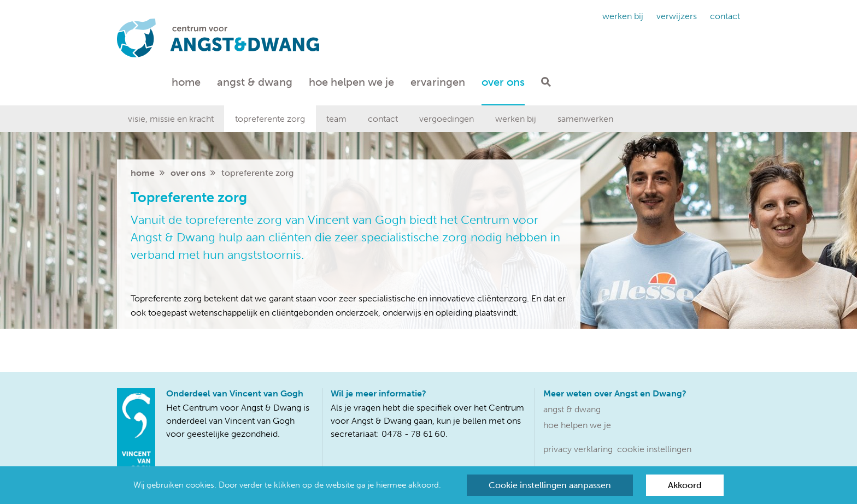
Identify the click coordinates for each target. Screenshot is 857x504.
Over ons (503, 82)
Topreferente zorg (270, 119)
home (143, 173)
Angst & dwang (255, 82)
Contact (725, 16)
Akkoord (685, 485)
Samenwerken (585, 119)
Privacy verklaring (578, 449)
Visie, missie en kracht (171, 119)
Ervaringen (438, 82)
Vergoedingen (447, 119)
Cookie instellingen (654, 449)
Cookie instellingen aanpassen (550, 485)
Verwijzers (677, 16)
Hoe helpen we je (351, 82)
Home (186, 82)
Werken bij (623, 16)
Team (336, 119)
